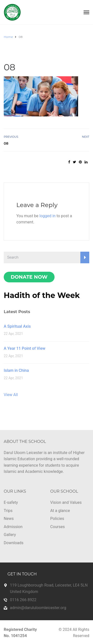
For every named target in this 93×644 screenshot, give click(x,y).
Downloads (14, 543)
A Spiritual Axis (17, 326)
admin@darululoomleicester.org (38, 608)
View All (11, 395)
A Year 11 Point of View (25, 348)
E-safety (11, 502)
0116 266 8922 (23, 600)
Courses (58, 527)
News (9, 519)
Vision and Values (66, 502)
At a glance (60, 511)
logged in (47, 216)
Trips (8, 511)
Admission (13, 527)
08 (6, 143)
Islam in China (16, 370)
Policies (57, 519)
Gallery (10, 535)
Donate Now (29, 277)
